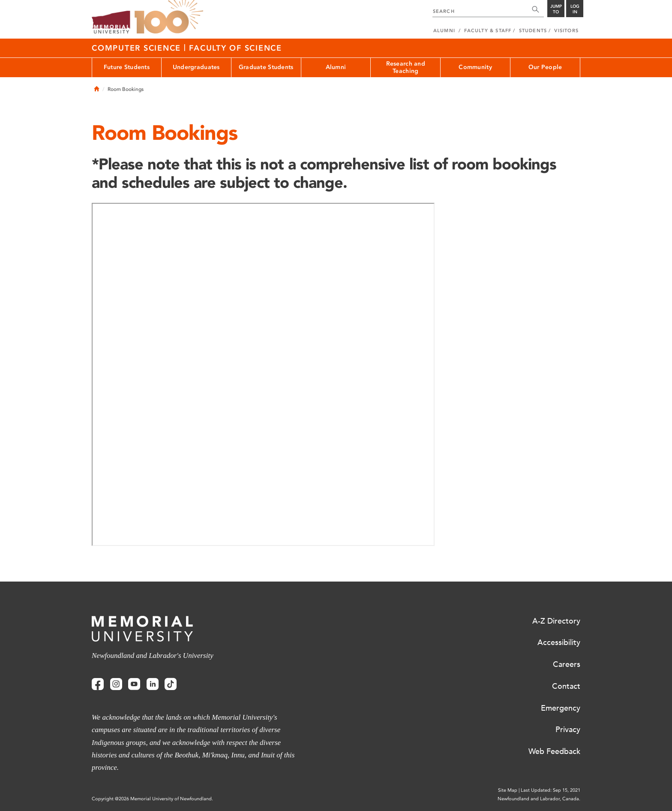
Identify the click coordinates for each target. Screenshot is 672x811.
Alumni (336, 67)
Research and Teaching (406, 67)
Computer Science (138, 48)
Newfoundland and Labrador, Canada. (539, 799)
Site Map (508, 790)
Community (475, 67)
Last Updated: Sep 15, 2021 (550, 790)
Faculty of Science (235, 48)
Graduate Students (266, 67)
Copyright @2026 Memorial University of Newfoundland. (152, 799)
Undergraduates (196, 67)
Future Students (127, 67)
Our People (545, 67)
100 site (169, 17)
